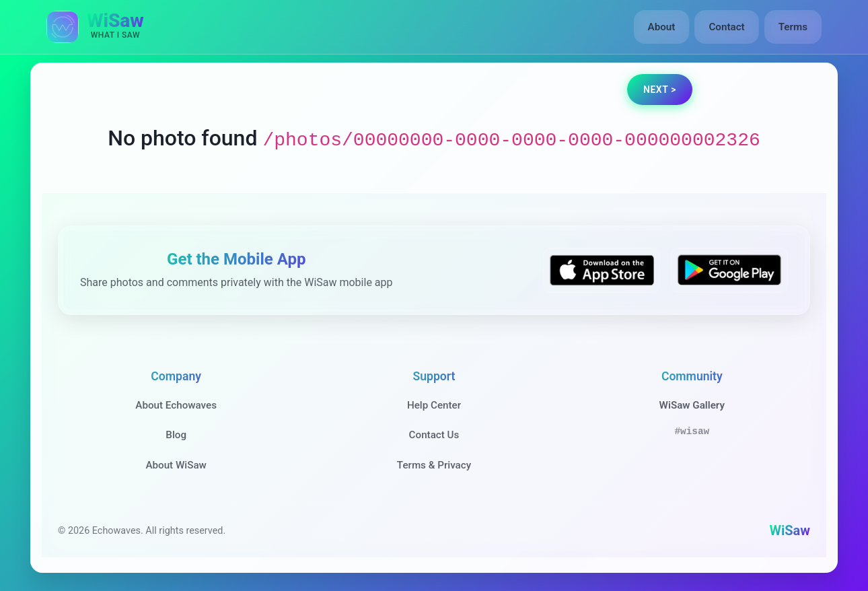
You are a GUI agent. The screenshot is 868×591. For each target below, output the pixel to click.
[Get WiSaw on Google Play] (729, 270)
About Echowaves (176, 405)
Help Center (434, 405)
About (662, 27)
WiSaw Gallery (692, 405)
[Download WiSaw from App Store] (602, 270)
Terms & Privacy (434, 465)
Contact (726, 27)
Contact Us (434, 435)
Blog (176, 435)
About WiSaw (176, 465)
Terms (793, 27)
